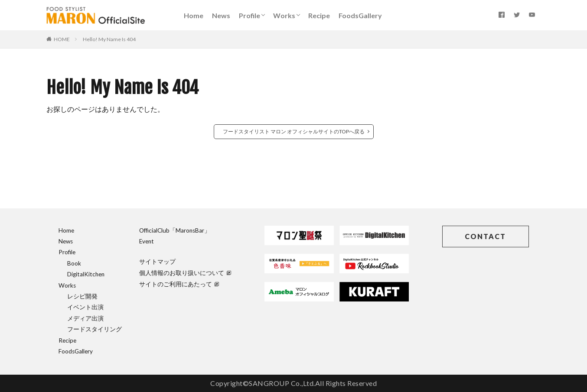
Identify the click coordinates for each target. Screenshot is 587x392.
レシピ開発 (82, 296)
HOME (62, 39)
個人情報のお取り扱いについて (185, 273)
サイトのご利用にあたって (179, 284)
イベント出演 (85, 307)
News (221, 15)
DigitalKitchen (86, 274)
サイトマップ (157, 262)
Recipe (319, 15)
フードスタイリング (95, 329)
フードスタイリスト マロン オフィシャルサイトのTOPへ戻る (294, 131)
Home (194, 15)
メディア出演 (85, 318)
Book (74, 263)
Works (284, 15)
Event (147, 241)
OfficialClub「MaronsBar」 (175, 230)
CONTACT (485, 236)
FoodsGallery (360, 15)
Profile (249, 15)
